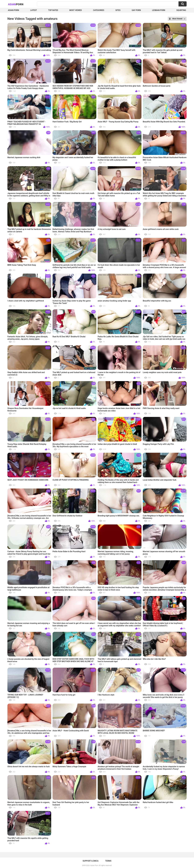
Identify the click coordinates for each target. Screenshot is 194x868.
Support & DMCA (90, 861)
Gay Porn (136, 10)
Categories (99, 10)
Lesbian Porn (159, 10)
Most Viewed (76, 10)
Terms (108, 861)
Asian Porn (13, 10)
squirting (181, 10)
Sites (118, 10)
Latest (34, 10)
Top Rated (53, 10)
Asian (16, 4)
